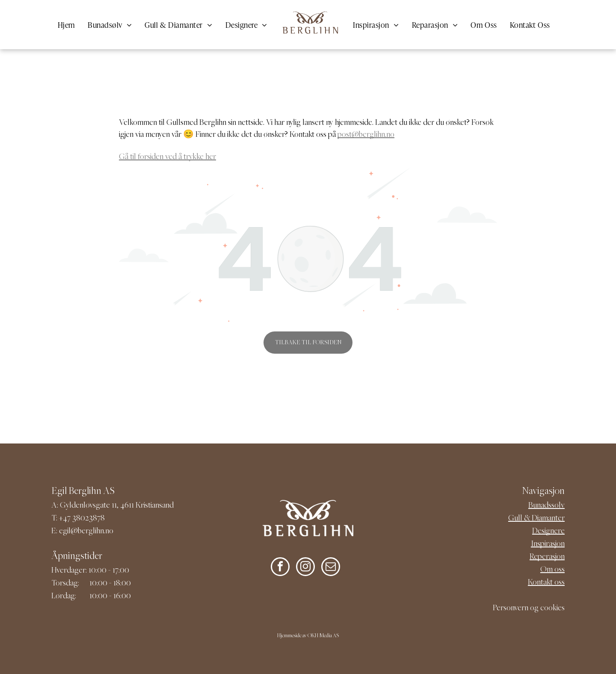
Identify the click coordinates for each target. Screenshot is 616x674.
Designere (548, 531)
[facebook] (280, 568)
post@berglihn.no (366, 135)
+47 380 (72, 519)
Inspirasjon (548, 544)
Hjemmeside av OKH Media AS (308, 636)
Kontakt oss (546, 583)
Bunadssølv (546, 506)
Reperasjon (547, 557)
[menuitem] (66, 25)
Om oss (552, 570)
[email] (331, 568)
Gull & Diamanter (536, 519)
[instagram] (305, 568)
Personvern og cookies (529, 608)
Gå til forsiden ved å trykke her (167, 157)
